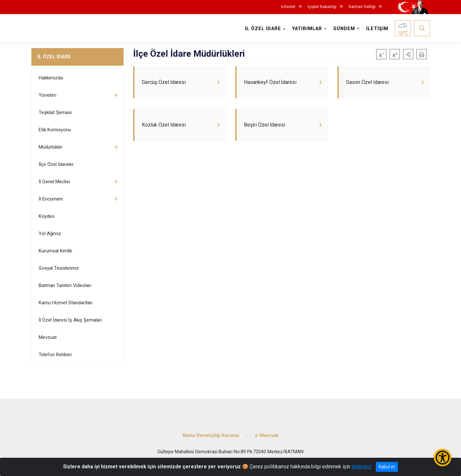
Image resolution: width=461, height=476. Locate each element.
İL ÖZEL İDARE (54, 57)
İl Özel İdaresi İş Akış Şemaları (70, 320)
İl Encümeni (51, 199)
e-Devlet (288, 7)
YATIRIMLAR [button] (307, 29)
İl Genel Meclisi (54, 182)
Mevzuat (48, 337)
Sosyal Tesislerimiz (59, 268)
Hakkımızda (51, 78)
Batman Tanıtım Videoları (65, 285)
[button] (408, 54)
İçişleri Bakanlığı (322, 7)
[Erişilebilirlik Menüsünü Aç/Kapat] (443, 458)
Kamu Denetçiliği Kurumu (211, 435)
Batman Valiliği (362, 7)
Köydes (47, 216)
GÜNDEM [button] (344, 29)
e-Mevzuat (267, 435)
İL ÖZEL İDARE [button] (263, 29)
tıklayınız (361, 467)
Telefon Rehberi (55, 355)
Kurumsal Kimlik (55, 251)
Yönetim (48, 95)
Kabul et (387, 467)
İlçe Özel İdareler (56, 164)
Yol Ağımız (50, 234)
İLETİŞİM (377, 29)
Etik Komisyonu (55, 130)
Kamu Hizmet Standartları (66, 303)
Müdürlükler (51, 147)
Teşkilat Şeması (55, 112)
